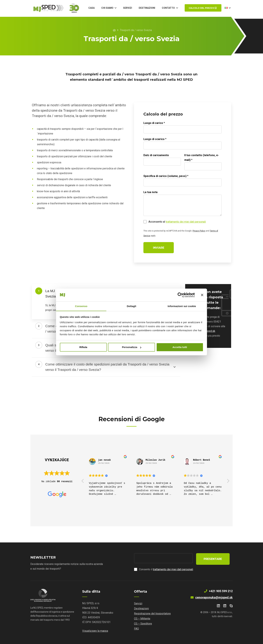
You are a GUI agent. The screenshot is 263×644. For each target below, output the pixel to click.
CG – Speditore (143, 624)
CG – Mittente (142, 619)
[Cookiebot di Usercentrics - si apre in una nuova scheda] (180, 295)
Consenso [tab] (81, 306)
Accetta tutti (180, 347)
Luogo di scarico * (156, 140)
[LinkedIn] (218, 606)
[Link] (57, 8)
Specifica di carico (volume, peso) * (167, 177)
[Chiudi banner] (202, 295)
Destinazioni (141, 608)
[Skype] (231, 606)
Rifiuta (83, 347)
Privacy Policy (200, 232)
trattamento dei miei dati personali (186, 222)
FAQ (136, 629)
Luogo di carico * (155, 124)
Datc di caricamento (157, 156)
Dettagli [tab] (131, 306)
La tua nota (151, 193)
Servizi (138, 603)
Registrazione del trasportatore (152, 614)
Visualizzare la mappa (95, 631)
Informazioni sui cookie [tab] (182, 306)
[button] (228, 482)
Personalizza (132, 347)
